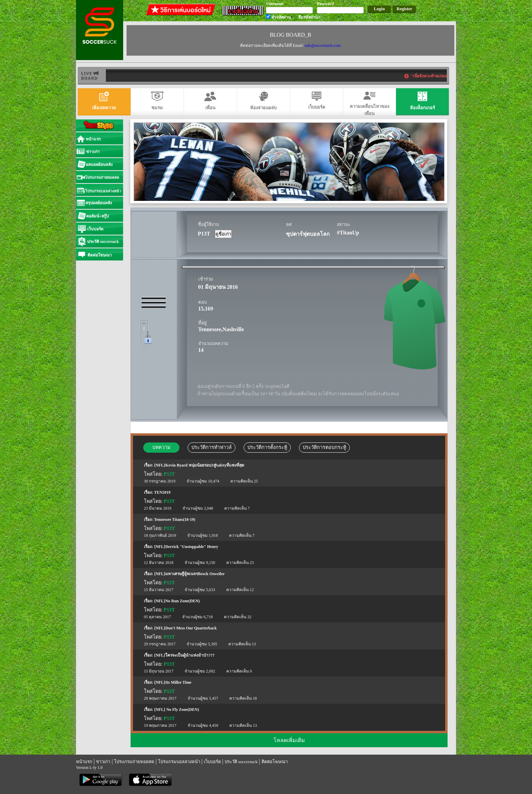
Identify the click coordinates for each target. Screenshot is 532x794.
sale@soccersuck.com (323, 45)
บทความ (161, 447)
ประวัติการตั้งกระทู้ (267, 447)
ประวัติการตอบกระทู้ (324, 447)
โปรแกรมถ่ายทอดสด (134, 762)
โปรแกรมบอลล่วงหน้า (179, 762)
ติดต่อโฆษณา (275, 762)
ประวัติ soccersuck (241, 762)
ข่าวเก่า (103, 762)
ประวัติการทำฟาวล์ (212, 447)
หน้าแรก (84, 762)
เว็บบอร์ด (212, 762)
